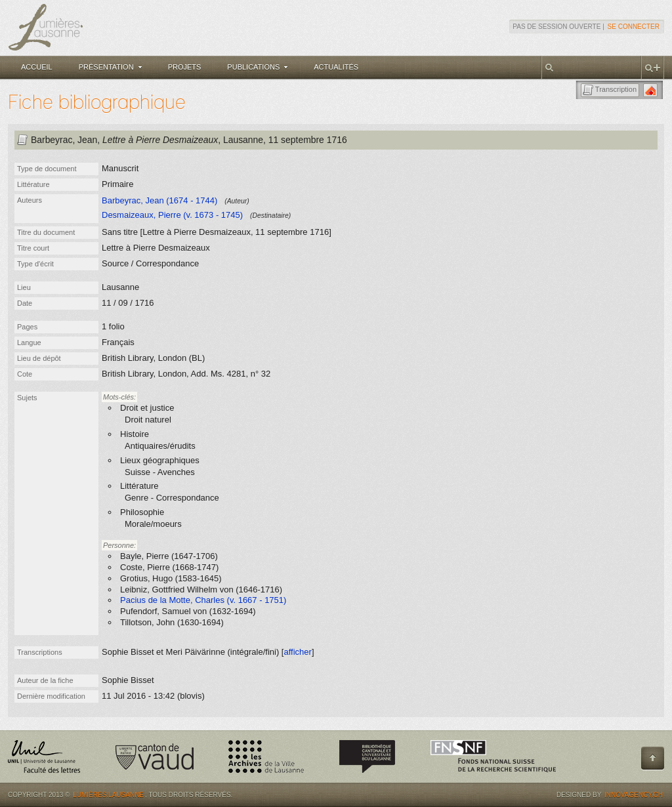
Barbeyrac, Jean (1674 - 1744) (159, 200)
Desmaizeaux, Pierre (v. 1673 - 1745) (172, 215)
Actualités (336, 67)
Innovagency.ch (634, 795)
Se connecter (634, 27)
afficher (297, 652)
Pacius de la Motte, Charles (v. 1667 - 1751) (203, 600)
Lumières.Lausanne (108, 795)
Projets (185, 67)
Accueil (37, 67)
